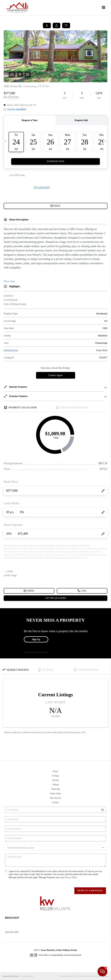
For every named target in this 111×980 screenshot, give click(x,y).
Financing (55, 789)
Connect (55, 802)
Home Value (55, 794)
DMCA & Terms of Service (87, 976)
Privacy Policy (71, 877)
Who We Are (55, 798)
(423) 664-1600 (12, 932)
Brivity (15, 976)
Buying (55, 780)
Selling (56, 785)
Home (55, 771)
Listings (55, 776)
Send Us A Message (90, 891)
